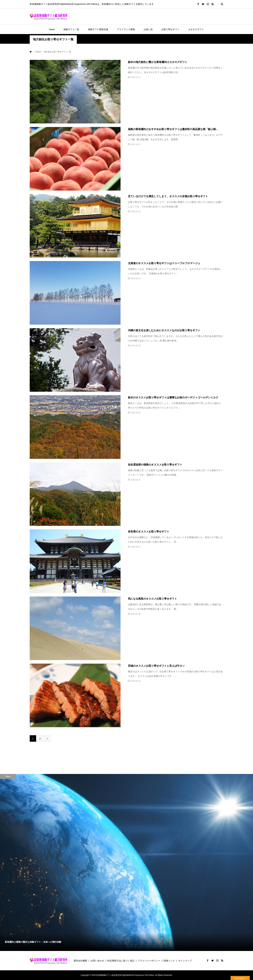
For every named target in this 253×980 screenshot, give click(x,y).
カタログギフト (196, 29)
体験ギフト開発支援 (98, 29)
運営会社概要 (80, 961)
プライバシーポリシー (149, 961)
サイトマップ (185, 961)
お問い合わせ (97, 961)
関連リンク (169, 961)
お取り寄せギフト (170, 29)
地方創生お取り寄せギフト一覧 (53, 39)
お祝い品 (148, 29)
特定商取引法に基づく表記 (121, 961)
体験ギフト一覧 (71, 29)
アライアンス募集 (126, 29)
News (52, 29)
